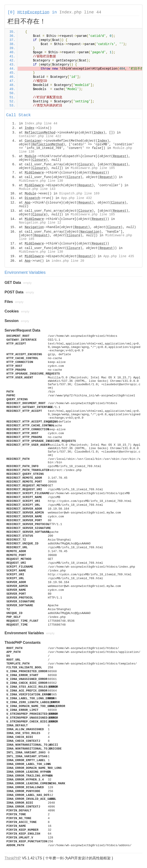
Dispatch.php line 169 (79, 194)
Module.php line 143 (37, 189)
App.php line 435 (119, 256)
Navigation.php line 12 (40, 223)
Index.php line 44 (80, 12)
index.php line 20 (68, 261)
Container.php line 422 (40, 136)
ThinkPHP (13, 858)
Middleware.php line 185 (93, 168)
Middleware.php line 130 (41, 181)
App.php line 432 (76, 198)
